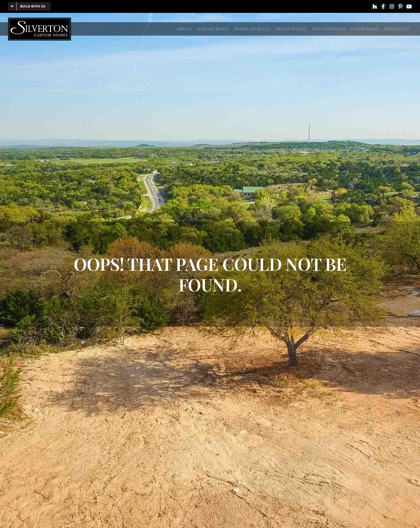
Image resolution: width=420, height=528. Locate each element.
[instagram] (392, 6)
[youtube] (409, 6)
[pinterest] (400, 6)
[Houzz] (375, 6)
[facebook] (383, 6)
